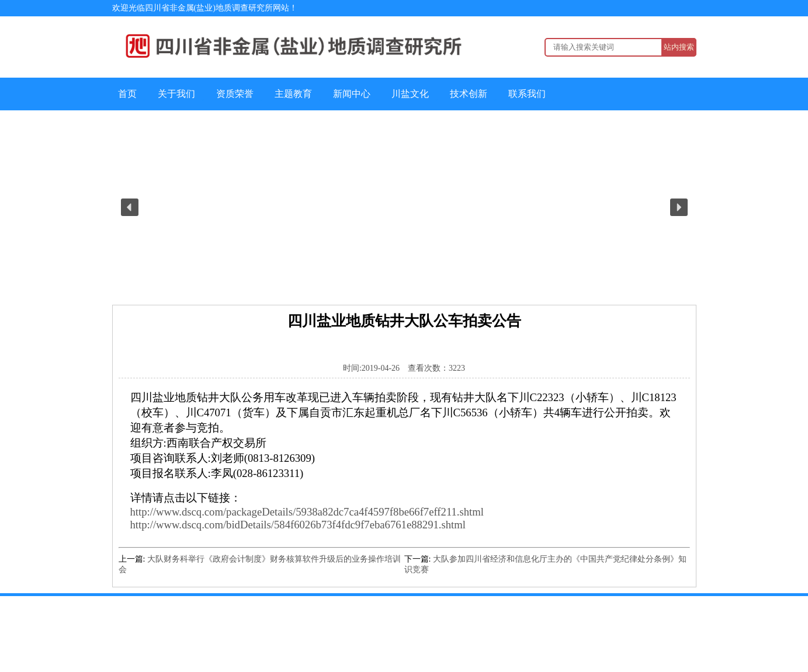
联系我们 (527, 94)
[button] (130, 207)
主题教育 (293, 94)
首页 (127, 94)
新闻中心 (352, 94)
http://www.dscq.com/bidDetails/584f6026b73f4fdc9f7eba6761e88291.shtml (298, 525)
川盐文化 (410, 94)
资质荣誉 (235, 94)
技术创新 (469, 94)
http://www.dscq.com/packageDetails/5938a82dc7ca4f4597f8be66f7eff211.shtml (307, 512)
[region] (404, 208)
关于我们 (176, 94)
